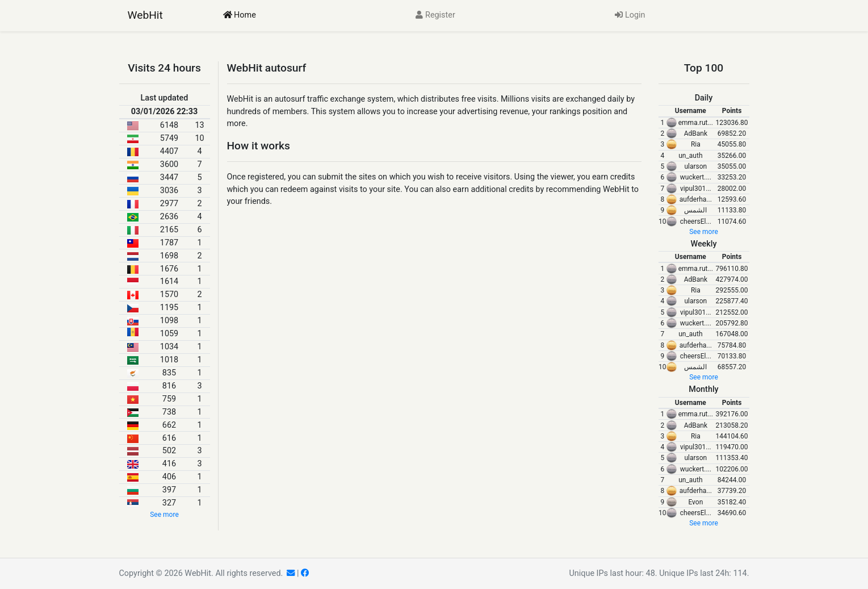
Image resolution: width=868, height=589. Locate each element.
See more (164, 515)
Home (240, 15)
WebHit (145, 15)
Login (630, 15)
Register (435, 15)
